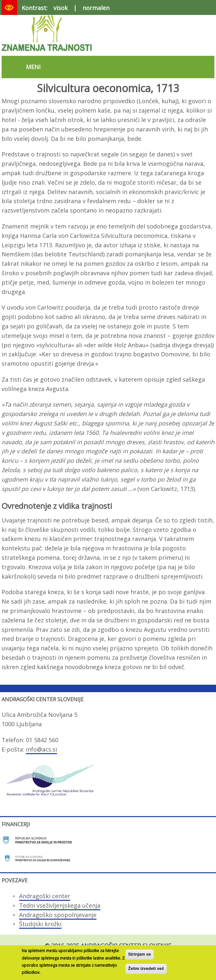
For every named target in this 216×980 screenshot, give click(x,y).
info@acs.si (41, 749)
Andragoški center (45, 896)
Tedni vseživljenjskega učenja (60, 905)
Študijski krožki (40, 924)
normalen (96, 8)
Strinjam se (140, 957)
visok (61, 8)
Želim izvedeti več (146, 971)
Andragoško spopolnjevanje (58, 915)
